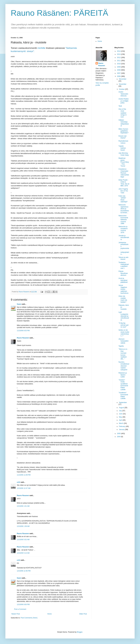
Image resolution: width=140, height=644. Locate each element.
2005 (119, 434)
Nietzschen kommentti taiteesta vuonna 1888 (123, 220)
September (123, 402)
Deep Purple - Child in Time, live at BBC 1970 (124, 183)
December (123, 79)
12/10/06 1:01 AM (23, 506)
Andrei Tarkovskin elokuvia (123, 94)
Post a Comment (20, 609)
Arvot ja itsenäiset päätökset (123, 280)
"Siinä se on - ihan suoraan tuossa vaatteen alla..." (123, 354)
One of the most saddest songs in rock (122, 113)
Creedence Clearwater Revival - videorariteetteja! (124, 173)
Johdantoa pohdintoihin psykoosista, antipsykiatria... (124, 248)
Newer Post (16, 614)
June (121, 414)
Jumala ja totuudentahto (124, 238)
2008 (119, 70)
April (121, 420)
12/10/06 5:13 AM (23, 553)
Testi (120, 106)
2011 (119, 61)
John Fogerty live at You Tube (123, 191)
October (122, 89)
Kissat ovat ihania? (122, 137)
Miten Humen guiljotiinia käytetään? (123, 131)
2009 (119, 67)
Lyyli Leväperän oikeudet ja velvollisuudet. (124, 316)
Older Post (83, 614)
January (122, 430)
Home (50, 614)
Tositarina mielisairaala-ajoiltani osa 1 (124, 265)
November (123, 84)
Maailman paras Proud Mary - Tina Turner (124, 162)
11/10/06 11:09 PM (24, 475)
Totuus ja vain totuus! (123, 258)
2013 (119, 54)
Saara (19, 304)
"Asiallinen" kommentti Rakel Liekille (123, 396)
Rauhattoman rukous (123, 142)
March (121, 423)
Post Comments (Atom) (29, 618)
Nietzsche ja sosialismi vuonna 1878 (123, 229)
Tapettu (121, 346)
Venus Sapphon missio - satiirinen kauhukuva (123, 289)
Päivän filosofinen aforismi (123, 273)
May (121, 417)
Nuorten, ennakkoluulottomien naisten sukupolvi (124, 366)
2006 (119, 76)
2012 (119, 58)
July (121, 411)
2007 (119, 73)
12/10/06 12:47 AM (24, 488)
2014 (119, 51)
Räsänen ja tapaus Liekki (123, 375)
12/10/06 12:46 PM (24, 571)
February (122, 426)
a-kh (19, 482)
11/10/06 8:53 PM (23, 331)
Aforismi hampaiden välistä (123, 341)
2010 (119, 64)
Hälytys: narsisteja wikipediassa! (124, 123)
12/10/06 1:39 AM (23, 526)
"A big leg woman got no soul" (123, 325)
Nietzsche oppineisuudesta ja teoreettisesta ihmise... (124, 209)
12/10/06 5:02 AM (23, 540)
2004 (119, 437)
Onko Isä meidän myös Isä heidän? (123, 299)
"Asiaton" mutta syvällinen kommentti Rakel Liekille (123, 385)
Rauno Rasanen (23, 338)
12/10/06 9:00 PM (23, 604)
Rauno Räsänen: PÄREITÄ (59, 13)
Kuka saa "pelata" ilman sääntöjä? (123, 199)
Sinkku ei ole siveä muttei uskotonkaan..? (124, 333)
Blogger (80, 632)
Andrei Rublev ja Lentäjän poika (124, 101)
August (122, 408)
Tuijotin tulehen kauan (122, 148)
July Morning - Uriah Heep (124, 154)
